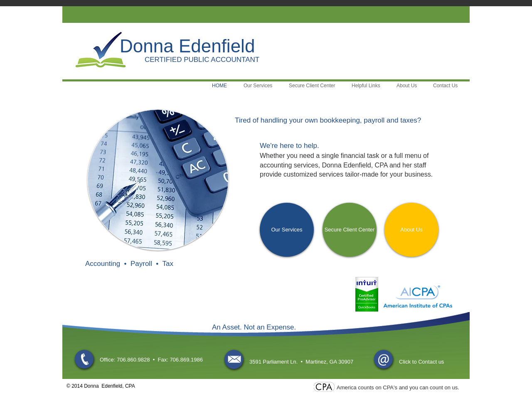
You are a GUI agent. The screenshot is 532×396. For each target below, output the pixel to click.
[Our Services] (287, 230)
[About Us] (411, 230)
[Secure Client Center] (350, 230)
